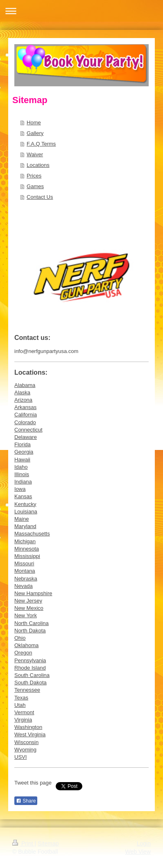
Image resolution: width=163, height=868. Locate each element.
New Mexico (29, 608)
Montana (25, 571)
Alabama (25, 385)
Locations (38, 165)
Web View (138, 852)
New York (26, 615)
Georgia (24, 452)
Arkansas (25, 407)
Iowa (20, 489)
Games (35, 186)
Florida (23, 444)
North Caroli (28, 623)
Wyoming (25, 750)
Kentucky (25, 504)
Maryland (25, 526)
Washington (28, 727)
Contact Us (40, 197)
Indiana (23, 482)
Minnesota (27, 549)
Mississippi (27, 556)
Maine (22, 519)
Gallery (35, 133)
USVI (20, 757)
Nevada (24, 586)
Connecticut (28, 430)
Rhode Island (30, 668)
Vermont (24, 712)
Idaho (21, 467)
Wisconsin (26, 742)
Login (144, 843)
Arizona (23, 400)
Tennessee (27, 690)
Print (24, 843)
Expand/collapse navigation (81, 11)
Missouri (24, 563)
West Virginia (30, 734)
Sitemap (48, 843)
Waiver (35, 154)
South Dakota (31, 682)
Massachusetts (32, 534)
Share (26, 801)
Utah (20, 705)
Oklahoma (26, 645)
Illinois (22, 474)
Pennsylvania (30, 660)
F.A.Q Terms (41, 144)
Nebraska (26, 579)
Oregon (23, 653)
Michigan (25, 541)
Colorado (25, 422)
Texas (21, 698)
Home (34, 123)
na (45, 623)
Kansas (23, 496)
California (26, 415)
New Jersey (28, 601)
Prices (34, 176)
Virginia (23, 720)
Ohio (20, 638)
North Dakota (30, 631)
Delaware (26, 437)
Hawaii (22, 460)
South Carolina (32, 675)
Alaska (22, 392)
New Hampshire (33, 593)
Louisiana (26, 512)
